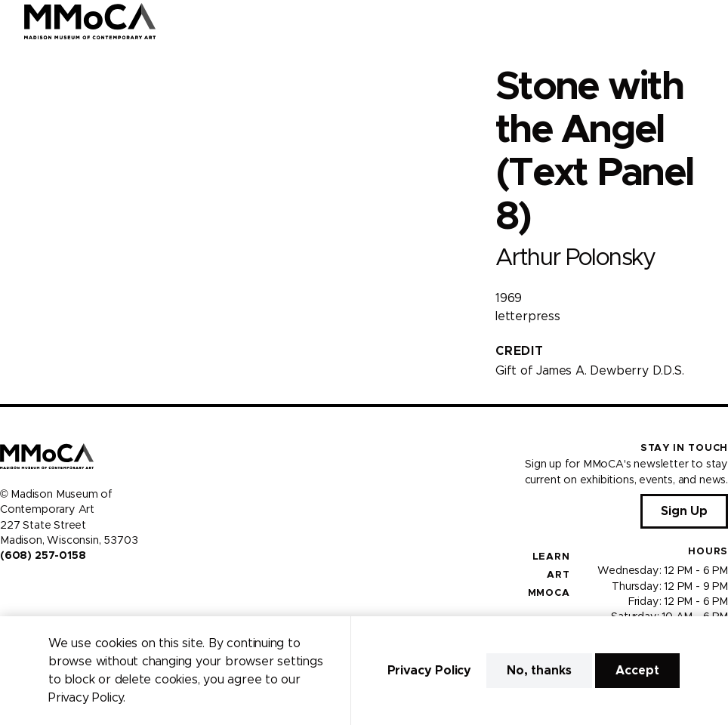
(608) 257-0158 (43, 556)
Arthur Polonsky (575, 258)
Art (558, 575)
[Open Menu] (708, 21)
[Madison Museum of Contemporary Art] (90, 21)
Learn (551, 557)
